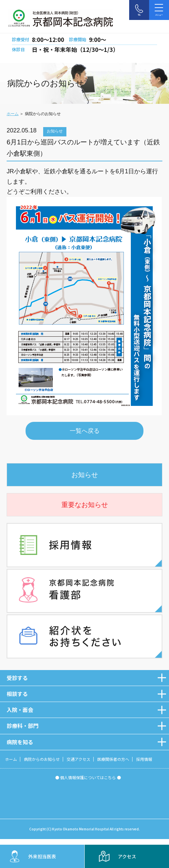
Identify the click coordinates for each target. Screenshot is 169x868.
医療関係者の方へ (113, 759)
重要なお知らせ (85, 505)
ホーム (13, 114)
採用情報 (144, 759)
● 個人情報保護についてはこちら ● (88, 777)
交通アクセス (79, 759)
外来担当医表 (42, 856)
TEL (139, 15)
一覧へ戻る (85, 431)
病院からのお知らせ (42, 759)
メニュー (159, 9)
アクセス (127, 856)
